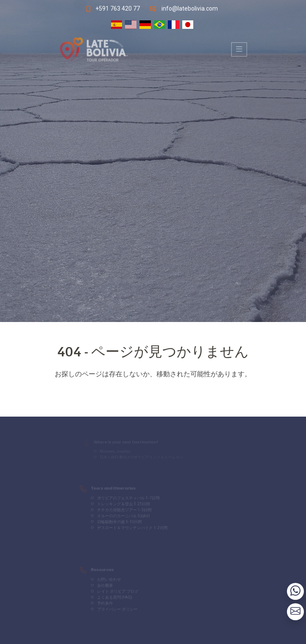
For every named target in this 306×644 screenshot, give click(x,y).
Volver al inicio (153, 391)
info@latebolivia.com (191, 8)
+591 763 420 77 (116, 8)
